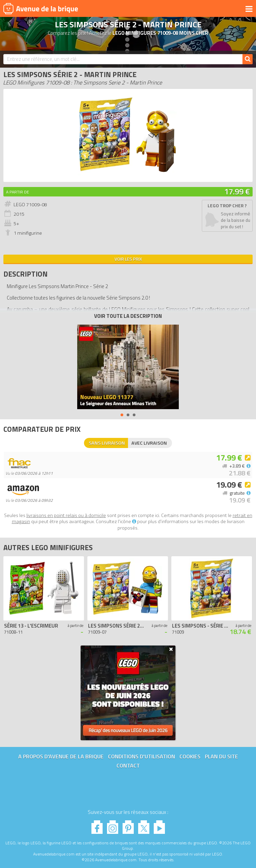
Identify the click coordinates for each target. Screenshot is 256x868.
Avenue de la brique (41, 8)
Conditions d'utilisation (142, 756)
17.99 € (237, 191)
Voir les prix (128, 259)
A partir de (18, 192)
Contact (128, 766)
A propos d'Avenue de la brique (61, 756)
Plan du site (221, 756)
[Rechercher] (248, 59)
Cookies (190, 756)
